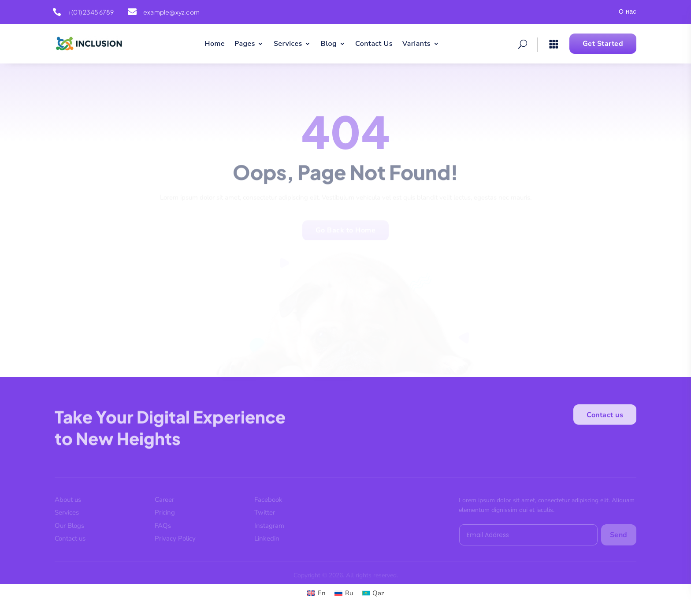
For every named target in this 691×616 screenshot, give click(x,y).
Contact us (605, 418)
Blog (329, 45)
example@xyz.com (171, 12)
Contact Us (374, 45)
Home (215, 45)
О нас (628, 12)
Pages (245, 45)
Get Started (603, 44)
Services (288, 45)
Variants (416, 45)
